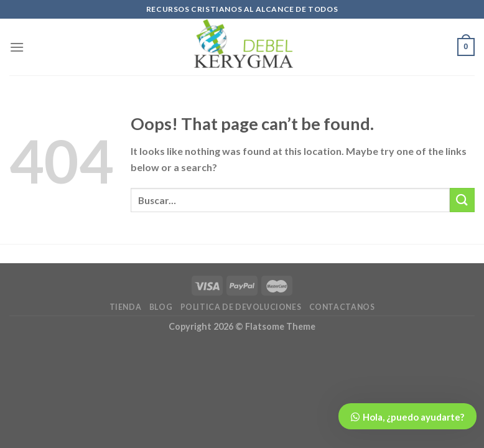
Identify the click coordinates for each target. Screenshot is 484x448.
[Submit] (462, 200)
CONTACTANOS (342, 307)
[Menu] (17, 47)
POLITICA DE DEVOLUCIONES (241, 307)
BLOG (161, 307)
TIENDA (126, 307)
